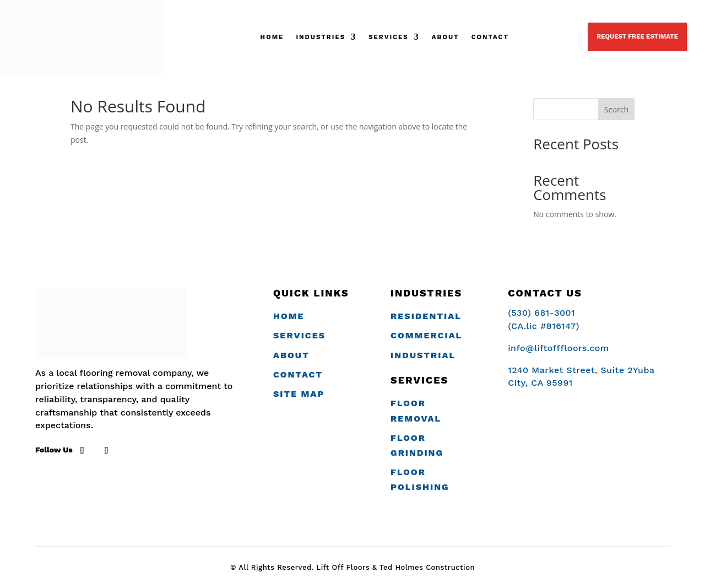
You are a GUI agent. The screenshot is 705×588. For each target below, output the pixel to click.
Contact (490, 37)
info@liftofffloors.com (558, 348)
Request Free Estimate (637, 36)
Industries (321, 37)
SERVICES (389, 37)
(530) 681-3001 (548, 36)
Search (616, 109)
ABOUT (446, 37)
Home (272, 37)
